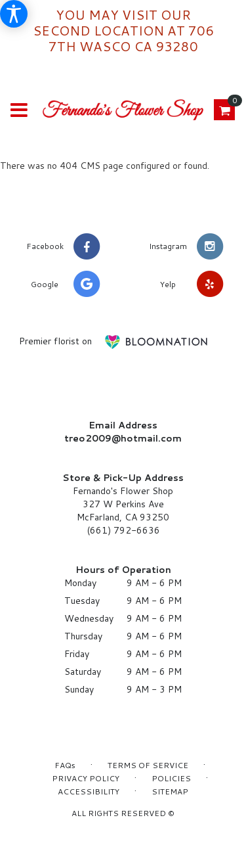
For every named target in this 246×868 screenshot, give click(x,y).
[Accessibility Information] (14, 14)
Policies (171, 778)
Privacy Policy (86, 778)
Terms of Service (148, 765)
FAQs (65, 765)
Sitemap (170, 791)
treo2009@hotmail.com (123, 438)
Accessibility (89, 791)
